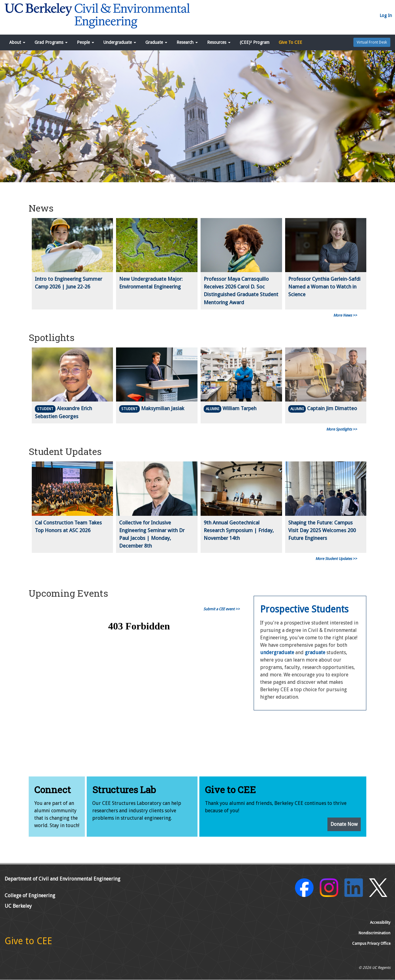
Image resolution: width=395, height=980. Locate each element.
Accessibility (380, 923)
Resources (219, 42)
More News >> (345, 315)
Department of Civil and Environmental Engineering (62, 879)
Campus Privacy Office (371, 944)
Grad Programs (51, 42)
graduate (315, 652)
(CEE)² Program (255, 42)
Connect (53, 790)
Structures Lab (124, 790)
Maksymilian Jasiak (163, 408)
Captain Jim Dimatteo (332, 408)
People (85, 42)
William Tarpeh (239, 408)
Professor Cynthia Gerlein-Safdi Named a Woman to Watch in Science (324, 287)
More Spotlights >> (342, 429)
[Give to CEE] (28, 943)
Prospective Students (304, 609)
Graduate (156, 42)
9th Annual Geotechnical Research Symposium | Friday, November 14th (239, 530)
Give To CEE (290, 42)
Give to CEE (230, 790)
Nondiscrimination (374, 933)
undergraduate (277, 652)
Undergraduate (120, 42)
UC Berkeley (18, 906)
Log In (386, 15)
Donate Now (344, 824)
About (17, 42)
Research (187, 42)
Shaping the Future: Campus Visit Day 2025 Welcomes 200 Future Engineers (322, 530)
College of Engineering (30, 896)
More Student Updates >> (336, 559)
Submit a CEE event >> (222, 609)
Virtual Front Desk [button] (372, 42)
